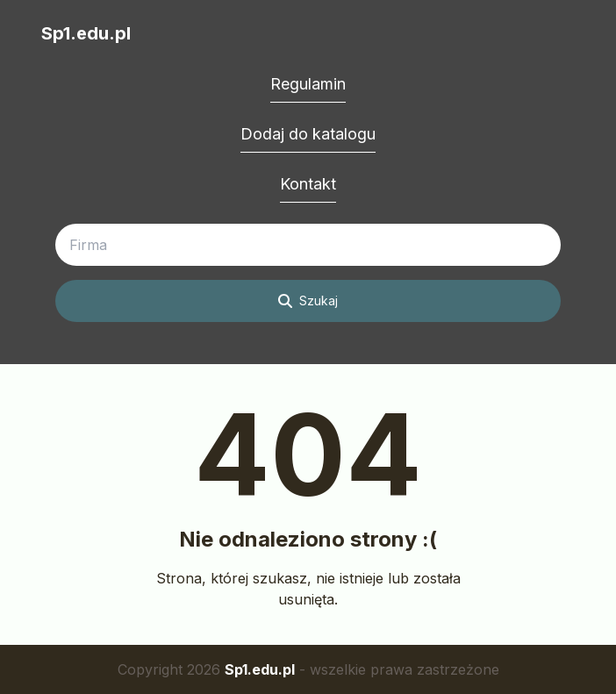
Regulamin (308, 84)
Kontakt (308, 184)
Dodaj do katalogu (308, 134)
